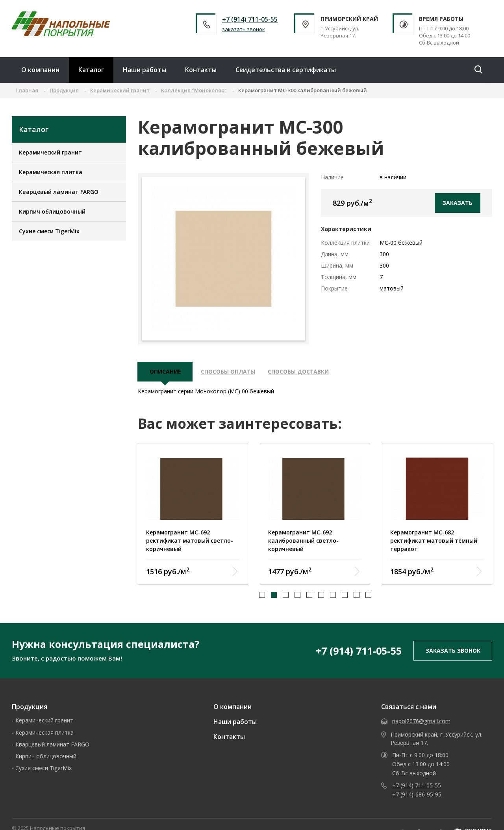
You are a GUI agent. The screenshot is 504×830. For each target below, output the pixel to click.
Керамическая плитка (51, 172)
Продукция (30, 707)
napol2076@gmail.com (421, 722)
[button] (262, 596)
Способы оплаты (229, 372)
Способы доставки (300, 372)
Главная (27, 90)
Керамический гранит (50, 152)
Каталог (91, 70)
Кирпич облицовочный (52, 211)
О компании (40, 70)
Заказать (458, 203)
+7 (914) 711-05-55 (250, 19)
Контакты (201, 70)
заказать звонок (244, 29)
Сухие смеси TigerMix (49, 231)
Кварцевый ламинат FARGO (59, 192)
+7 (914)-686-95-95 (417, 795)
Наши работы (145, 70)
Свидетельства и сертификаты (286, 70)
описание (165, 372)
